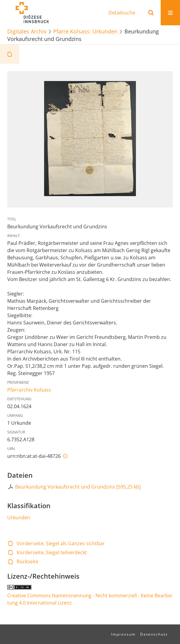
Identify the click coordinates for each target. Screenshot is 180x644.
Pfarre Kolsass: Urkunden (85, 31)
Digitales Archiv (27, 31)
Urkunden (19, 517)
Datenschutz (154, 634)
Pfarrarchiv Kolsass (29, 390)
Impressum (123, 634)
